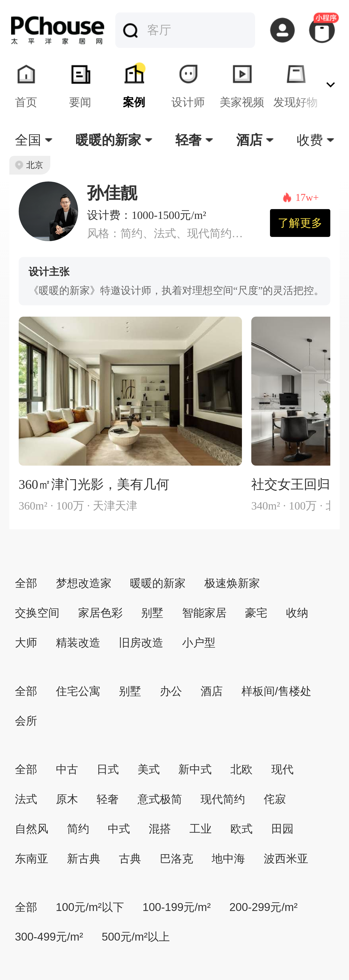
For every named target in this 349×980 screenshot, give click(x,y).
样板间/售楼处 (276, 691)
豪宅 (256, 613)
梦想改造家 (84, 583)
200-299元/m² (263, 907)
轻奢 (108, 799)
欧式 (241, 829)
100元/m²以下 (90, 907)
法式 (26, 799)
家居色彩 (100, 613)
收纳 (297, 613)
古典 (130, 859)
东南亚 (32, 859)
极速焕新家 (232, 583)
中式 (119, 829)
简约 (78, 829)
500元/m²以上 (136, 937)
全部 (26, 583)
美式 (149, 769)
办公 (171, 691)
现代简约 (223, 799)
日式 (108, 769)
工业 (201, 829)
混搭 (160, 829)
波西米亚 (286, 859)
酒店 (212, 691)
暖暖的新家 (158, 583)
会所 (26, 721)
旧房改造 (141, 643)
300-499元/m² (49, 937)
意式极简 (160, 799)
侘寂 (275, 799)
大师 (26, 643)
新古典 (84, 859)
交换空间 (37, 613)
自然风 (32, 829)
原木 (67, 799)
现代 (282, 769)
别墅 (152, 613)
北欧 (241, 769)
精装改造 (78, 643)
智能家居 (204, 613)
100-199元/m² (177, 907)
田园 (282, 829)
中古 (67, 769)
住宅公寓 (78, 691)
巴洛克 (177, 859)
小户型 (199, 643)
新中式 (195, 769)
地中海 (228, 859)
